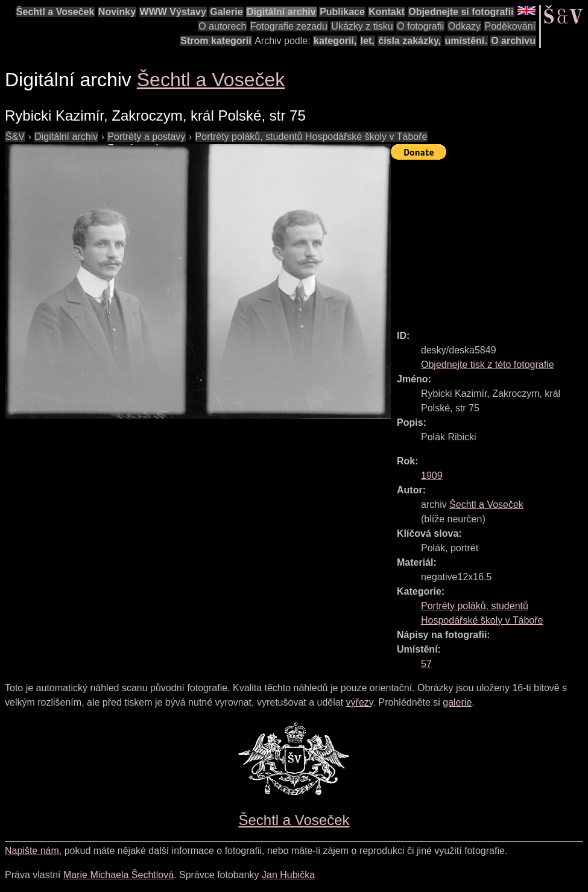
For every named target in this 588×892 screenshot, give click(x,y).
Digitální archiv (281, 12)
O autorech (222, 26)
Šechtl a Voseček (55, 12)
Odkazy (464, 26)
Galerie (226, 12)
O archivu (513, 41)
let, (368, 41)
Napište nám (32, 851)
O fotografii (420, 26)
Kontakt (387, 12)
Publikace (342, 12)
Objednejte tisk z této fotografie (488, 365)
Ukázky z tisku (362, 26)
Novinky (117, 12)
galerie (457, 702)
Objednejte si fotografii (461, 12)
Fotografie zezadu (289, 26)
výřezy (360, 702)
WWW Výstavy (173, 12)
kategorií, (335, 41)
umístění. (466, 41)
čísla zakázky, (409, 41)
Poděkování (510, 26)
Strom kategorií (216, 41)
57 (426, 664)
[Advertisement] (489, 239)
